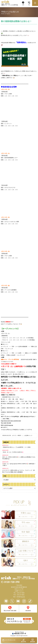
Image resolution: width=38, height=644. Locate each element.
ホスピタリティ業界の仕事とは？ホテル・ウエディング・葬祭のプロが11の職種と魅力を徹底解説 (18, 470)
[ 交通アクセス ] (19, 591)
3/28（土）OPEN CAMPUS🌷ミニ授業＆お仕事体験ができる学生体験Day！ (19, 457)
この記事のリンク (28, 435)
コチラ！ (5, 427)
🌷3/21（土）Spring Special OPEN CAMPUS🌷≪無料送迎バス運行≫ (19, 464)
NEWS (19, 435)
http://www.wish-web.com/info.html (11, 421)
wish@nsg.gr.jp (9, 425)
